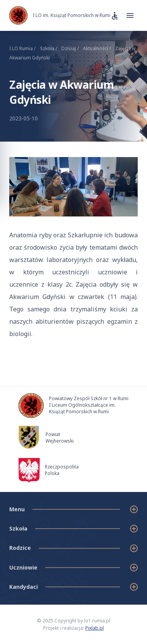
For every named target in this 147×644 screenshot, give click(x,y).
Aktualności (97, 48)
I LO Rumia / (22, 48)
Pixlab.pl (95, 628)
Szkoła (49, 48)
